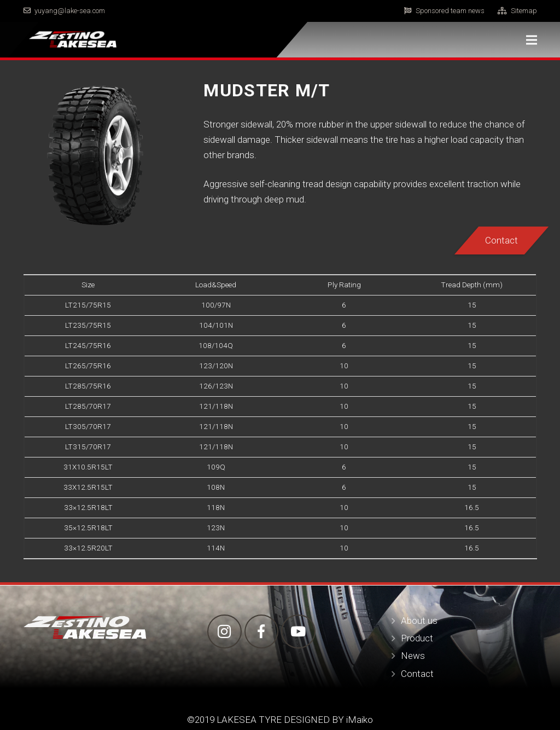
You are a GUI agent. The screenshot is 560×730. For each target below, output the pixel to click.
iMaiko (360, 720)
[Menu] (531, 40)
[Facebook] (262, 632)
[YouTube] (298, 632)
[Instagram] (224, 632)
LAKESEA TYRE (248, 720)
